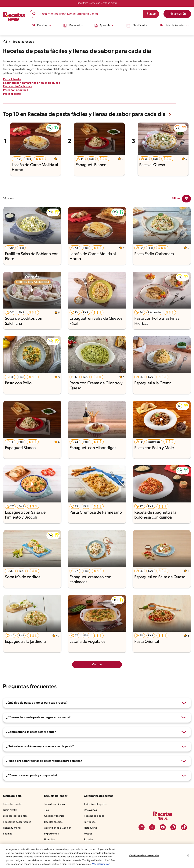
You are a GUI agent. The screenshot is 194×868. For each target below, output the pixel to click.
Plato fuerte (90, 828)
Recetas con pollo (94, 816)
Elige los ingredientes (15, 816)
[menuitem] (40, 27)
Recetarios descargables (17, 822)
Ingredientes (51, 834)
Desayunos (90, 810)
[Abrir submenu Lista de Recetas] (175, 25)
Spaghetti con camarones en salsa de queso (32, 83)
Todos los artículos (54, 804)
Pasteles (89, 840)
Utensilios (50, 840)
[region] (97, 856)
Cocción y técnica (54, 816)
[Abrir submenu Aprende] (105, 25)
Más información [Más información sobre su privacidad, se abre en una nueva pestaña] (101, 864)
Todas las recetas (24, 42)
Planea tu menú (12, 828)
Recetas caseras (53, 822)
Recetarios (72, 25)
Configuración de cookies (144, 856)
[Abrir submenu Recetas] (40, 25)
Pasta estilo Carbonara (18, 87)
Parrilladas (90, 822)
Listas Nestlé (10, 810)
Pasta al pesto (12, 94)
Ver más (97, 665)
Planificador (138, 25)
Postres (88, 834)
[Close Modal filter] (186, 199)
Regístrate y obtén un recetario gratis (97, 3)
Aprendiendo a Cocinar (57, 828)
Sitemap (8, 834)
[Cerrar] (188, 855)
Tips (46, 810)
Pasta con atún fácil (16, 90)
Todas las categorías (95, 804)
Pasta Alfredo (12, 79)
